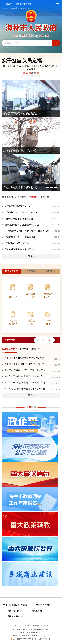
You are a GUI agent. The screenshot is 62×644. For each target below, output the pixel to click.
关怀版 (20, 8)
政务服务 (31, 271)
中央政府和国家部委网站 (15, 605)
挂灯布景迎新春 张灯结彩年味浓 (20, 237)
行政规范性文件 (9, 349)
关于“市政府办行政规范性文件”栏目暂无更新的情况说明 (26, 364)
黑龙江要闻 (7, 197)
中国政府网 (8, 4)
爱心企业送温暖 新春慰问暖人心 (20, 249)
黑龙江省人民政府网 (23, 4)
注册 (34, 8)
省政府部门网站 (15, 611)
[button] (49, 340)
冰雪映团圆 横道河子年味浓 (18, 206)
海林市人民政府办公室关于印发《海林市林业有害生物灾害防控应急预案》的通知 (26, 370)
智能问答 (6, 8)
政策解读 (35, 349)
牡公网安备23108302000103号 (22, 639)
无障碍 (13, 8)
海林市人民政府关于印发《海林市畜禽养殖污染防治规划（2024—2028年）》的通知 (26, 389)
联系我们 (26, 625)
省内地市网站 (38, 611)
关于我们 (15, 625)
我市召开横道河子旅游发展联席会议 (22, 225)
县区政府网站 (14, 616)
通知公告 (45, 197)
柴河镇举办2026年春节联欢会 (19, 243)
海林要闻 (33, 197)
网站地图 (47, 625)
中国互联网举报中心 (42, 639)
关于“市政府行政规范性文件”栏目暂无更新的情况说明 (26, 358)
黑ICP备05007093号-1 (39, 636)
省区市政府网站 (43, 605)
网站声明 (36, 625)
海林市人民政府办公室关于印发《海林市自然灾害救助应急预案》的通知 (26, 383)
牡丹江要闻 (21, 197)
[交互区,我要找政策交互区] (31, 340)
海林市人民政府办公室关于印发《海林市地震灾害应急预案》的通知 (26, 376)
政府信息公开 (12, 271)
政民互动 (50, 271)
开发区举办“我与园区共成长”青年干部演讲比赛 (27, 231)
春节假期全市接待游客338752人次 (21, 212)
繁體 (24, 8)
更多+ (31, 256)
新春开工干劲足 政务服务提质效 (20, 219)
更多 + (31, 395)
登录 (29, 8)
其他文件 (24, 349)
